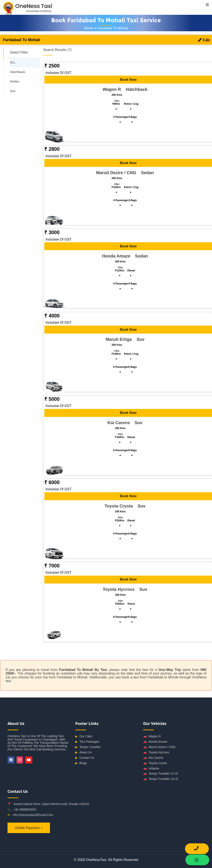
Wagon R (152, 736)
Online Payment (27, 828)
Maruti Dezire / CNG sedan (123, 173)
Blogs (81, 763)
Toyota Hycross (156, 752)
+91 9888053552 (25, 810)
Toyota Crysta (155, 763)
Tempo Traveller (88, 747)
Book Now (127, 80)
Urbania (151, 768)
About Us (83, 752)
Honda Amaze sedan (123, 256)
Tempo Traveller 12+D (161, 779)
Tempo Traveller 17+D (161, 774)
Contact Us (85, 758)
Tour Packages (87, 742)
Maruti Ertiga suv (123, 339)
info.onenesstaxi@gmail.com (33, 815)
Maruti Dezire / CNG (159, 747)
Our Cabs (84, 736)
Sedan (14, 81)
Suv (13, 91)
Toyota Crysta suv (124, 506)
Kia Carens (153, 758)
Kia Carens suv (123, 423)
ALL (13, 62)
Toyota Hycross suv (123, 589)
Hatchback (17, 72)
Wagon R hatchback (123, 89)
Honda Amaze (155, 742)
